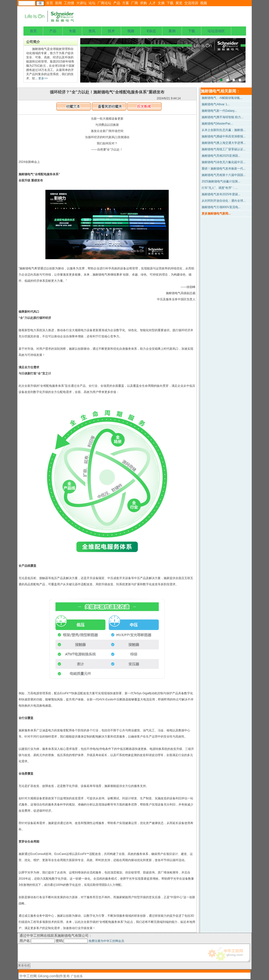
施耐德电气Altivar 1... (216, 104)
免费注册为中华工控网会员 (106, 941)
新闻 (58, 3)
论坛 (92, 3)
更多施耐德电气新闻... (216, 214)
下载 (170, 3)
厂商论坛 (104, 3)
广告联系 (77, 976)
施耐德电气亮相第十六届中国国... (224, 175)
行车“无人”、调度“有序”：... (220, 188)
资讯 (92, 31)
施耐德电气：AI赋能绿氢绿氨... (222, 98)
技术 (111, 31)
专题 (72, 31)
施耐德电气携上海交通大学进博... (224, 143)
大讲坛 (81, 3)
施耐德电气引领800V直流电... (221, 207)
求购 (143, 3)
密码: (72, 941)
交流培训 (191, 3)
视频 (204, 3)
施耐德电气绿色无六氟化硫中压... (224, 162)
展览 (179, 3)
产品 (117, 3)
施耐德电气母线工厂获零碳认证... (224, 149)
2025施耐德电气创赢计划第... (221, 181)
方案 (126, 3)
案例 (172, 31)
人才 (152, 3)
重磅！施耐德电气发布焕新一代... (224, 169)
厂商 (134, 3)
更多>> (43, 78)
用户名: (37, 941)
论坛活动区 (216, 31)
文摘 (161, 3)
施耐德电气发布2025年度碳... (221, 194)
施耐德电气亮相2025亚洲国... (221, 156)
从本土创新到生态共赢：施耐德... (224, 130)
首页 (50, 3)
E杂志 (151, 31)
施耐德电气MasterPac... (217, 124)
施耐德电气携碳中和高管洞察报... (224, 136)
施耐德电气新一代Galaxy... (219, 111)
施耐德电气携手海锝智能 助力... (222, 117)
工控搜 (69, 3)
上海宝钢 (163, 60)
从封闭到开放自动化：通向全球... (224, 201)
